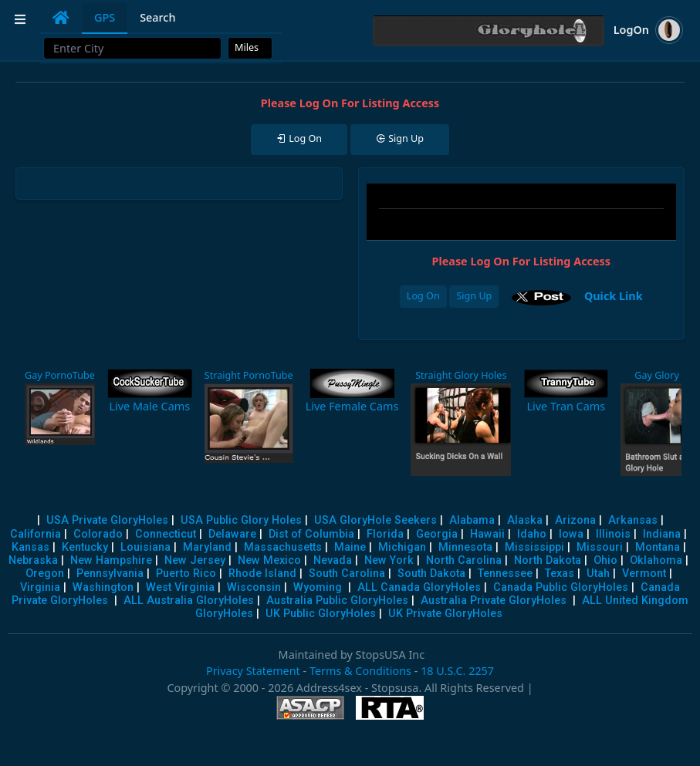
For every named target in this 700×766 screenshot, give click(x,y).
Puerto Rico (186, 574)
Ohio (605, 560)
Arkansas (633, 520)
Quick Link (614, 296)
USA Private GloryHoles (107, 520)
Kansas (30, 547)
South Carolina (347, 574)
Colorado (98, 534)
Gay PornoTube (60, 375)
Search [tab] (157, 17)
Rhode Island (262, 574)
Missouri (600, 547)
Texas (560, 574)
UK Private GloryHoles (445, 614)
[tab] (61, 18)
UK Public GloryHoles (321, 614)
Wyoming (318, 587)
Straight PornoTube (249, 375)
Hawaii (487, 534)
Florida (385, 534)
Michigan (402, 547)
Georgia (437, 534)
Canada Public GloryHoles (561, 587)
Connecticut (166, 534)
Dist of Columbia (311, 534)
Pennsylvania (110, 574)
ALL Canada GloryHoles (419, 587)
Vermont (644, 574)
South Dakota (431, 574)
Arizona (575, 520)
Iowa (571, 534)
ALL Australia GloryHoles (189, 601)
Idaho (532, 534)
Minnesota (465, 547)
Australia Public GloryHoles (337, 601)
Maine (350, 547)
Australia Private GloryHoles (494, 601)
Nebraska (33, 560)
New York (389, 560)
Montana (658, 547)
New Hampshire (111, 560)
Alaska (525, 520)
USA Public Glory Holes (241, 520)
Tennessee (505, 574)
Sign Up (474, 296)
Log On (423, 296)
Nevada (333, 560)
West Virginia (180, 587)
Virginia (40, 587)
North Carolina (464, 560)
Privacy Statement (253, 671)
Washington (103, 587)
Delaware (232, 534)
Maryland (207, 547)
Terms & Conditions (360, 671)
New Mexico (269, 560)
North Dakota (548, 560)
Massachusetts (283, 547)
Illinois (613, 534)
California (36, 534)
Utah (598, 574)
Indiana (662, 534)
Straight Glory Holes (461, 375)
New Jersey (195, 560)
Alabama (472, 520)
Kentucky (85, 547)
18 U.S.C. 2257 (457, 671)
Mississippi (534, 547)
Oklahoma (656, 560)
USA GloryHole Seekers (375, 520)
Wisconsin (254, 587)
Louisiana (145, 547)
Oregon (45, 574)
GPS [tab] (105, 17)
